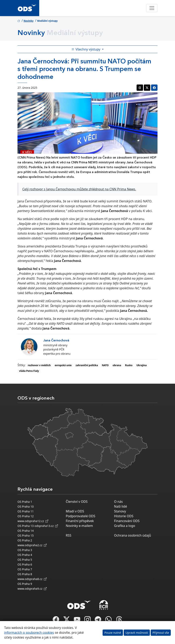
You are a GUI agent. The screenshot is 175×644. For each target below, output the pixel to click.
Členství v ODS (77, 502)
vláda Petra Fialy (29, 371)
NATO (105, 365)
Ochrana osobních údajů (133, 535)
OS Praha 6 (25, 564)
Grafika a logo (125, 526)
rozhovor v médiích (39, 365)
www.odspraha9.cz (32, 589)
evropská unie (63, 365)
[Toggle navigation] (152, 8)
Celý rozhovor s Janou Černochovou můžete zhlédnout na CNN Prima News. (79, 189)
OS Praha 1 (25, 502)
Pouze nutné (113, 633)
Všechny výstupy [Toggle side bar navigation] (86, 49)
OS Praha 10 (26, 506)
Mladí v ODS (75, 511)
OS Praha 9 (25, 584)
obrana (117, 365)
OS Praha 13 (26, 526)
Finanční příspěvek (80, 521)
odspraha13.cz (46, 526)
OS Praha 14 (26, 531)
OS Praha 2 (25, 540)
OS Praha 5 (25, 560)
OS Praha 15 (26, 535)
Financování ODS (127, 521)
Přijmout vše (161, 633)
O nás (118, 502)
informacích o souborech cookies (29, 633)
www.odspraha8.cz (32, 579)
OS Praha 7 (25, 569)
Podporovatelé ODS (81, 516)
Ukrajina (142, 365)
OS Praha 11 (26, 511)
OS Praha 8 (25, 574)
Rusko (129, 365)
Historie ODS (124, 516)
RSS (69, 535)
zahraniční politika (87, 365)
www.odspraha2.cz (32, 545)
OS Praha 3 (25, 550)
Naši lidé (120, 506)
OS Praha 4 (25, 555)
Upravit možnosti (137, 633)
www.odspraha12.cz (33, 521)
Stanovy (120, 511)
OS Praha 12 (26, 516)
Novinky (29, 21)
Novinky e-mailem (79, 526)
